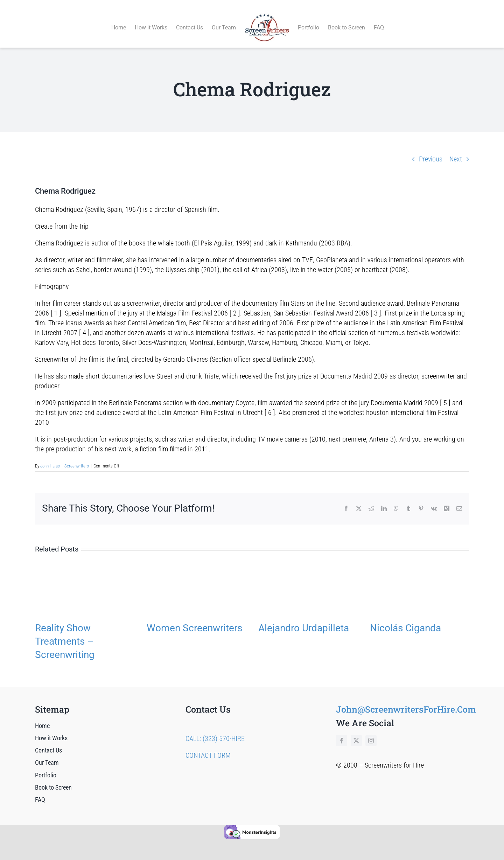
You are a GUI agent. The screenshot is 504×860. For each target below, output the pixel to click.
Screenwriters (77, 458)
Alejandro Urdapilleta (304, 620)
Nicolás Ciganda (405, 620)
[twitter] (356, 733)
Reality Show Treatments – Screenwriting (65, 633)
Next (456, 151)
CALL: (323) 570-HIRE (215, 730)
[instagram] (371, 733)
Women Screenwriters (194, 620)
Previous (431, 151)
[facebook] (342, 733)
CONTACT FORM (208, 747)
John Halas (50, 458)
